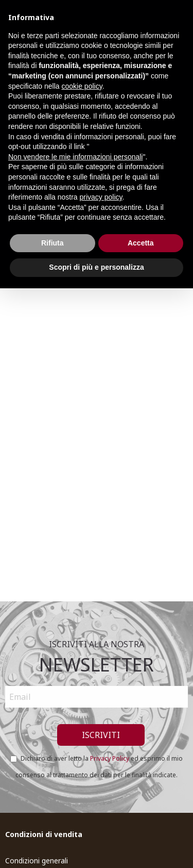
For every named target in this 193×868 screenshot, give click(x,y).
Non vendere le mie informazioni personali (75, 157)
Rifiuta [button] (52, 243)
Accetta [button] (141, 243)
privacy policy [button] (101, 197)
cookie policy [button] (82, 86)
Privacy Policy (110, 758)
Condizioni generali (37, 861)
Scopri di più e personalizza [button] (96, 267)
